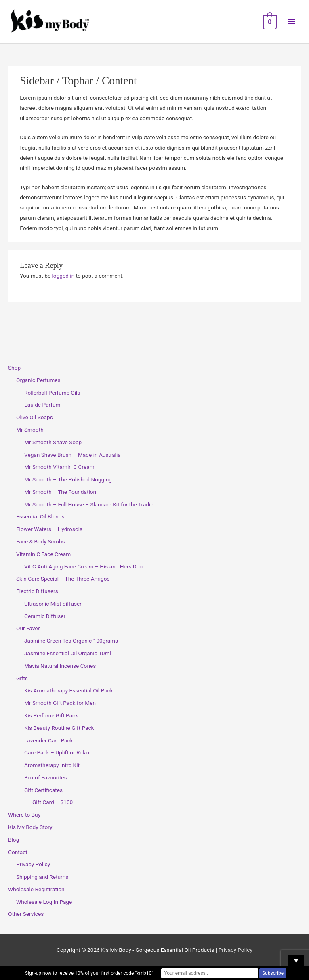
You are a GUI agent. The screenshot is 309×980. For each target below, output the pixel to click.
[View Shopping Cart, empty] (269, 22)
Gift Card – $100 (53, 802)
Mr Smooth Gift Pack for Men (60, 703)
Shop (14, 368)
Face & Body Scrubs (41, 541)
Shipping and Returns (42, 877)
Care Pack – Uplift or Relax (57, 752)
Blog (14, 840)
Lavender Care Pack (49, 740)
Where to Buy (24, 815)
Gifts (22, 678)
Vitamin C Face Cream (43, 554)
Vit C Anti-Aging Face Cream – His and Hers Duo (83, 566)
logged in (63, 276)
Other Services (26, 914)
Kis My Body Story (30, 827)
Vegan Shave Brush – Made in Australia (73, 455)
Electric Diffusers (37, 591)
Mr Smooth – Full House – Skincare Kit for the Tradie (89, 504)
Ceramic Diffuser (45, 616)
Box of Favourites (46, 777)
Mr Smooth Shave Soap (53, 442)
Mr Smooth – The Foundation (60, 492)
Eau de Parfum (42, 405)
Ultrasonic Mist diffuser (53, 604)
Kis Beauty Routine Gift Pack (59, 728)
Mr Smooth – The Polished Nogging (68, 479)
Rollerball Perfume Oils (52, 393)
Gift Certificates (43, 790)
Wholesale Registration (36, 889)
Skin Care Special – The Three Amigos (63, 579)
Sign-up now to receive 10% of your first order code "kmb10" (89, 973)
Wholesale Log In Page (44, 902)
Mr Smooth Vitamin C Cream (59, 467)
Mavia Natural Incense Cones (60, 666)
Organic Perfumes (38, 380)
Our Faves (28, 628)
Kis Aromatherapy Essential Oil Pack (69, 690)
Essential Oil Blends (40, 516)
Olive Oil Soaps (35, 417)
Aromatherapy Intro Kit (52, 765)
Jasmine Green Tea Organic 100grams (71, 641)
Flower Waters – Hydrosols (49, 529)
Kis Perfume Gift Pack (51, 715)
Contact (18, 852)
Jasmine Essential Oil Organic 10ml (68, 653)
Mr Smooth (30, 430)
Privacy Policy (33, 864)
